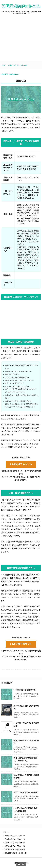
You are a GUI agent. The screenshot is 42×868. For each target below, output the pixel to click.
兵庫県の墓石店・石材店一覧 (18, 65)
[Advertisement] (21, 40)
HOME (3, 65)
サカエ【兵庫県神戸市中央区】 (26, 792)
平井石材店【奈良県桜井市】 (25, 690)
